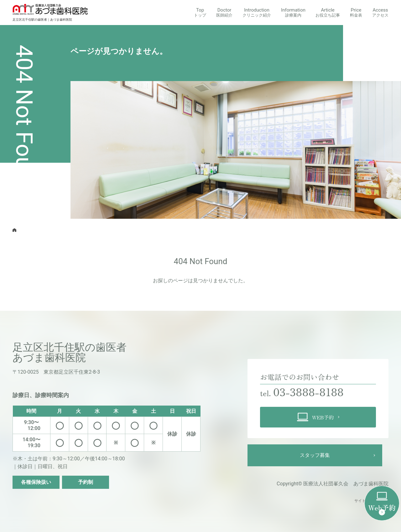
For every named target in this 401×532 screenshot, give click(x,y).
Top (200, 12)
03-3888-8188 (312, 391)
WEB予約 (315, 417)
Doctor (224, 12)
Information (293, 12)
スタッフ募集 (315, 455)
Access (380, 12)
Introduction (257, 12)
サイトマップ (366, 501)
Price (356, 12)
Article (328, 12)
